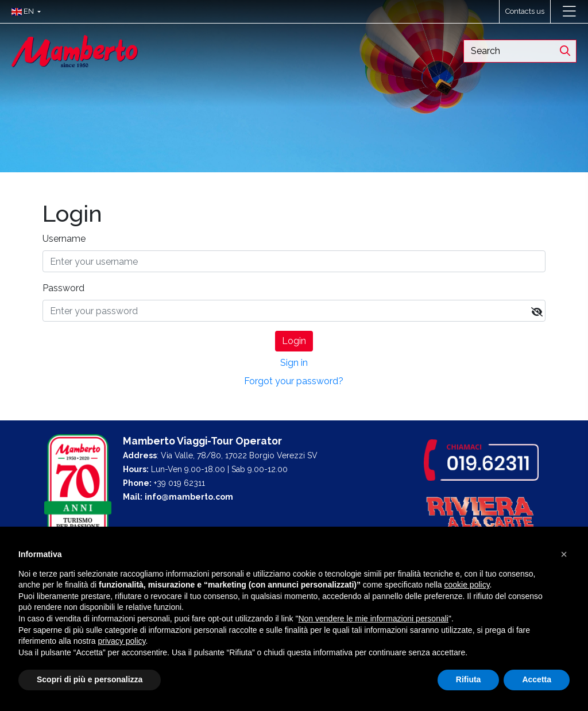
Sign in (294, 363)
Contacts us (525, 11)
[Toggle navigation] (569, 11)
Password (63, 288)
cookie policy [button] (467, 585)
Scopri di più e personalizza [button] (90, 679)
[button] (23, 11)
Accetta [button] (537, 679)
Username (64, 239)
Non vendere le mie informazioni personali (373, 619)
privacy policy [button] (122, 641)
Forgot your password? (294, 381)
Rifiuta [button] (469, 679)
